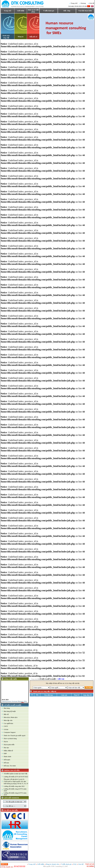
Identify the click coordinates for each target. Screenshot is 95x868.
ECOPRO (90, 866)
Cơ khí (6, 729)
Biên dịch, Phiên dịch (11, 717)
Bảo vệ (6, 714)
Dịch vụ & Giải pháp (33, 11)
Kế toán (6, 763)
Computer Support (10, 732)
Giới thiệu (21, 11)
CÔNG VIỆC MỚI (10, 679)
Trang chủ (74, 3)
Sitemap (83, 3)
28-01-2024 (5, 701)
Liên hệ (92, 3)
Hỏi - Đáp (67, 11)
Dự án (6, 741)
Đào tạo (6, 748)
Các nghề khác (9, 723)
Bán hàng (7, 708)
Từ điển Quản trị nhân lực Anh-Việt (15, 774)
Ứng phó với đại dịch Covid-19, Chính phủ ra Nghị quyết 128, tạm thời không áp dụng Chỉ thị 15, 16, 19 (16, 781)
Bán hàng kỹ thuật (10, 711)
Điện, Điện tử (8, 751)
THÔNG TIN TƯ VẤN (12, 770)
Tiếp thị (61, 679)
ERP (5, 753)
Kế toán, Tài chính (10, 766)
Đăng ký (21, 37)
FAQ (75, 864)
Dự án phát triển (9, 745)
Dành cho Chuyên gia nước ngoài (15, 735)
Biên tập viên (8, 720)
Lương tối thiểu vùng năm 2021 (14, 786)
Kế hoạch (7, 760)
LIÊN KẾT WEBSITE (12, 798)
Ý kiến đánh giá (49, 11)
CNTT (6, 726)
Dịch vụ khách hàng (10, 738)
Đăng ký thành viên (52, 864)
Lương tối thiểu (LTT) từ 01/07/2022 (16, 777)
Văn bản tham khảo (85, 11)
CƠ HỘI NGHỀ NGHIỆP (13, 705)
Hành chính (7, 756)
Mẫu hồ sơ (33, 37)
